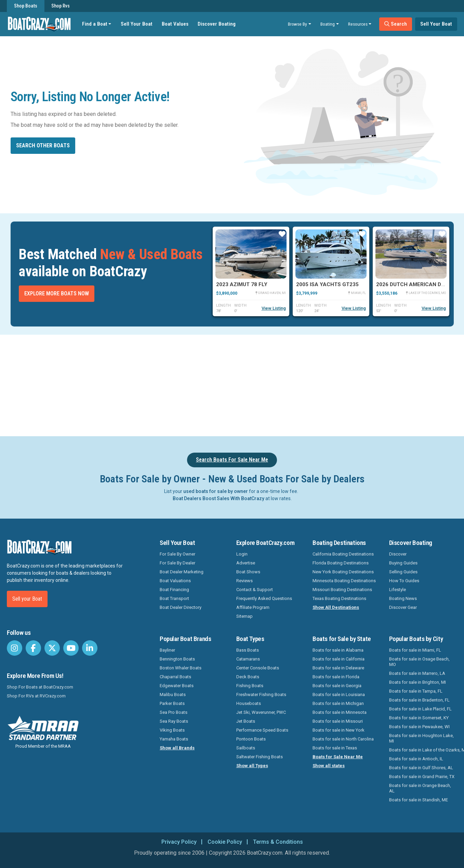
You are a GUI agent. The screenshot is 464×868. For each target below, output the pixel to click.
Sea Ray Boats (174, 721)
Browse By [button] (297, 24)
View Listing (274, 308)
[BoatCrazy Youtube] (71, 648)
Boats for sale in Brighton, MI (417, 682)
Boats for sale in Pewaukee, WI (419, 727)
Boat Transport (174, 598)
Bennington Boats (177, 659)
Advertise (246, 563)
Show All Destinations (336, 607)
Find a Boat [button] (95, 24)
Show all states (329, 766)
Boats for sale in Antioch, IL (416, 759)
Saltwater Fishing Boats (260, 757)
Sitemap (244, 616)
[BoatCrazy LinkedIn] (90, 648)
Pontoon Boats (251, 739)
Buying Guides (403, 563)
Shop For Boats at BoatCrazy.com (40, 687)
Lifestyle (397, 590)
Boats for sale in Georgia (337, 686)
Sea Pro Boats (174, 712)
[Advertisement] (263, 384)
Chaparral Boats (175, 677)
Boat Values (175, 24)
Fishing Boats (250, 686)
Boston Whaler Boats (181, 668)
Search (396, 24)
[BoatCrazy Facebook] (33, 648)
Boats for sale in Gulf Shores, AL (421, 768)
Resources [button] (358, 24)
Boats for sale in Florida (336, 677)
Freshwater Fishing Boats (261, 695)
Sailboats (246, 748)
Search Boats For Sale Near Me (232, 460)
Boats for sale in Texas (335, 748)
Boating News (403, 598)
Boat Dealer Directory (181, 607)
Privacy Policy (179, 842)
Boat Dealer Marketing (182, 572)
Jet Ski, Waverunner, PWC (261, 712)
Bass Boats (248, 650)
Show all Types (252, 766)
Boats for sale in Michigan (338, 703)
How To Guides (404, 581)
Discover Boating (217, 24)
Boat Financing (174, 590)
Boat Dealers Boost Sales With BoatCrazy (218, 498)
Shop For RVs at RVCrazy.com (36, 696)
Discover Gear (403, 607)
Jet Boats (246, 721)
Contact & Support (255, 590)
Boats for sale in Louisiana (339, 695)
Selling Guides (403, 572)
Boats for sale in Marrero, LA (417, 673)
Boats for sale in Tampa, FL (416, 691)
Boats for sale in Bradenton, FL (419, 700)
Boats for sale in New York (339, 730)
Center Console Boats (258, 668)
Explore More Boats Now (57, 293)
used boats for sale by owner (216, 491)
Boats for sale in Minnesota (340, 712)
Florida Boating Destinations (341, 563)
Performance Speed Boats (262, 730)
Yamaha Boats (174, 739)
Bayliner (167, 650)
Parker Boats (172, 703)
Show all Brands (177, 748)
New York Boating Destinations (343, 572)
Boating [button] (328, 24)
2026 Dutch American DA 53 (414, 284)
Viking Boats (172, 730)
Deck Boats (248, 677)
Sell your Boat (27, 599)
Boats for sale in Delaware (338, 668)
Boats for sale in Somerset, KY (419, 718)
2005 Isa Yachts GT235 (327, 284)
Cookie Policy (225, 842)
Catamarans (248, 659)
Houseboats (249, 703)
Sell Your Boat (137, 24)
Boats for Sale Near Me (338, 757)
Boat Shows (248, 572)
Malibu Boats (173, 695)
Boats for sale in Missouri (338, 721)
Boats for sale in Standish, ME (419, 800)
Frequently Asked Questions (264, 598)
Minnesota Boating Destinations (344, 581)
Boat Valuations (175, 581)
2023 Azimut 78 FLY (242, 284)
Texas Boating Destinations (339, 598)
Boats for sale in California (339, 659)
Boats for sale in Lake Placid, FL (420, 709)
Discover (398, 554)
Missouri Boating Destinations (342, 590)
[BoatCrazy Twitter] (52, 648)
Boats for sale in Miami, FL (415, 650)
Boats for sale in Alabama (338, 650)
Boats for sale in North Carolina (343, 739)
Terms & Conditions (278, 842)
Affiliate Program (253, 607)
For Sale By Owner (177, 554)
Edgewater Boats (177, 686)
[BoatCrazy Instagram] (15, 648)
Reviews (244, 581)
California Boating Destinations (343, 554)
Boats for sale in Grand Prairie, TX (422, 777)
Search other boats (43, 145)
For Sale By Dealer (177, 563)
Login (242, 554)
